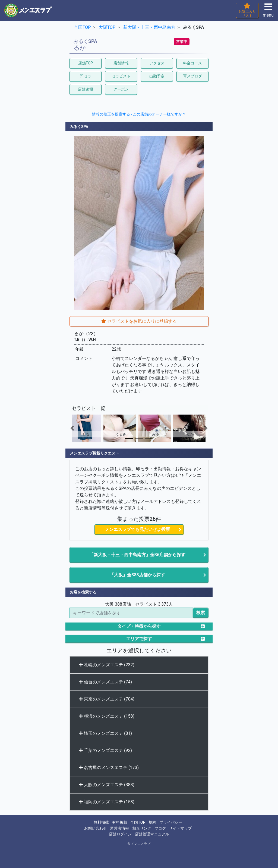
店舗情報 (121, 63)
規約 (152, 822)
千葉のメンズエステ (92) (105, 750)
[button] (80, 428)
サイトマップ (180, 828)
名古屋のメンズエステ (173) (109, 768)
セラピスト (121, 76)
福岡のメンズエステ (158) (107, 802)
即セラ (86, 76)
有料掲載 (120, 822)
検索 (201, 613)
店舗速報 (86, 89)
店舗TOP (86, 63)
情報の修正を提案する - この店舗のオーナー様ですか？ (139, 114)
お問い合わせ (96, 828)
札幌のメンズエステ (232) (107, 665)
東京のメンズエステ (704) (107, 699)
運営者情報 (119, 828)
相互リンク (142, 828)
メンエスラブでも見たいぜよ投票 (137, 529)
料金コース (192, 63)
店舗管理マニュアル (152, 834)
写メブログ (192, 76)
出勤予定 (157, 76)
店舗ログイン (120, 834)
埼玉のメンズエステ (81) (105, 733)
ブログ (160, 828)
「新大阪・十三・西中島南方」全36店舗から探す (137, 555)
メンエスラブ (141, 844)
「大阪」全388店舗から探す (137, 575)
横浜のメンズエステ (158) (107, 716)
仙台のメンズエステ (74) (105, 682)
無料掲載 (101, 822)
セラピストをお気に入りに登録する (139, 321)
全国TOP (138, 822)
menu (268, 12)
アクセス (157, 63)
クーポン (121, 89)
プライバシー (171, 822)
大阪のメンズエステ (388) (107, 785)
